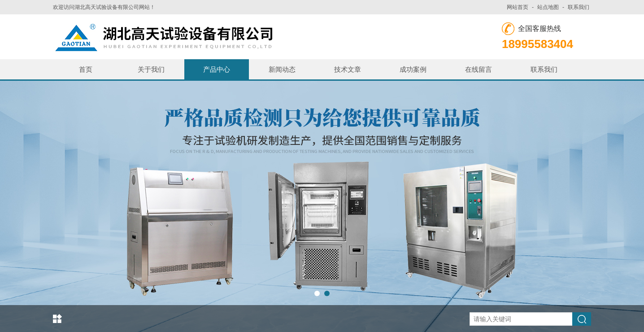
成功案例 (413, 69)
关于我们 (151, 69)
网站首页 (518, 7)
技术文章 (348, 69)
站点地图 (548, 7)
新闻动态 (282, 69)
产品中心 (217, 69)
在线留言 (479, 69)
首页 (86, 69)
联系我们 (579, 7)
